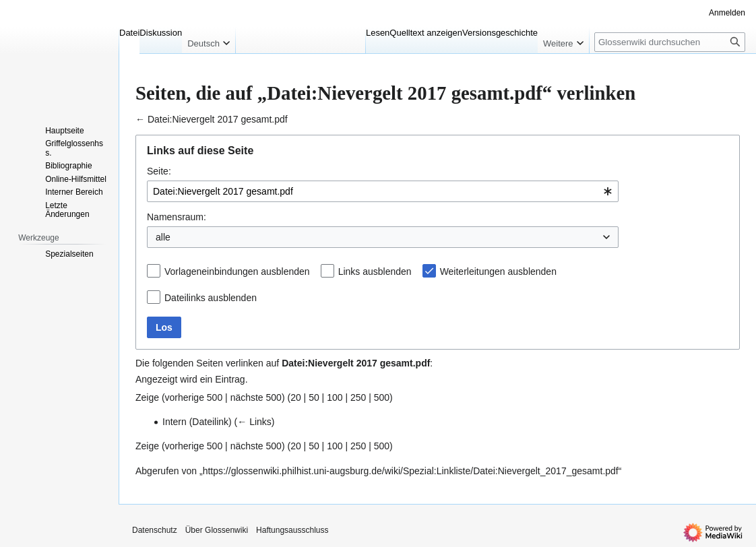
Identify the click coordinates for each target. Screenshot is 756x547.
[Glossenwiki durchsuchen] (670, 42)
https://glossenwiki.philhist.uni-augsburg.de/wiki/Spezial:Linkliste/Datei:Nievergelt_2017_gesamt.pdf (411, 471)
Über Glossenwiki (217, 530)
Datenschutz (155, 530)
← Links (254, 422)
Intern (175, 422)
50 (314, 397)
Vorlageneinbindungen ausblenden (237, 271)
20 (296, 397)
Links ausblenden (375, 271)
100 (335, 397)
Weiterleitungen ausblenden (498, 271)
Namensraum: (177, 217)
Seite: (159, 171)
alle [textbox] (163, 237)
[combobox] (383, 191)
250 (358, 397)
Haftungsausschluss (292, 530)
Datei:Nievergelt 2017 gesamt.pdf (218, 119)
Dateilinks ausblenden (211, 298)
